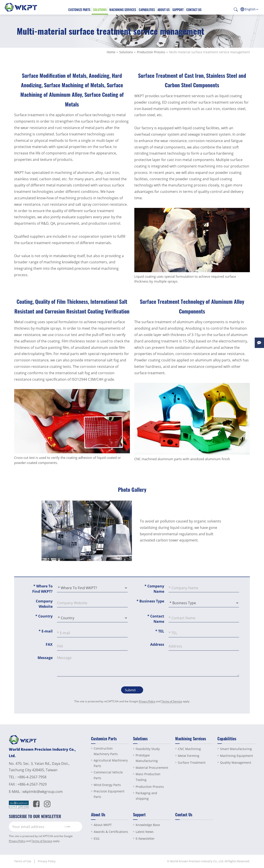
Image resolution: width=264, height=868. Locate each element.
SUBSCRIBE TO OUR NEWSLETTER (35, 816)
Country (44, 616)
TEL (160, 631)
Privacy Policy (147, 701)
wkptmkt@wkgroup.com (43, 792)
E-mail (46, 631)
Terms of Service (172, 701)
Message (45, 658)
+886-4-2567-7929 (32, 784)
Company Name (154, 589)
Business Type (150, 601)
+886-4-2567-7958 (32, 777)
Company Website (44, 604)
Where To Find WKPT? (42, 589)
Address (157, 644)
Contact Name (156, 619)
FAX (49, 644)
